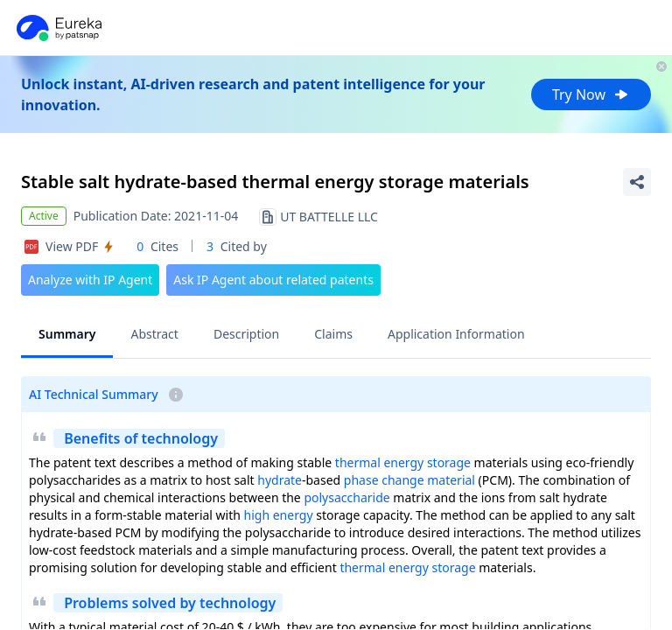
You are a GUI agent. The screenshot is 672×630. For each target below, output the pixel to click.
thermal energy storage (403, 462)
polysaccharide (346, 497)
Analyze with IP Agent (90, 280)
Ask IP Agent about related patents (273, 280)
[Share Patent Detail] (637, 182)
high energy (279, 515)
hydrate (280, 480)
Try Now (591, 94)
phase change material (409, 480)
